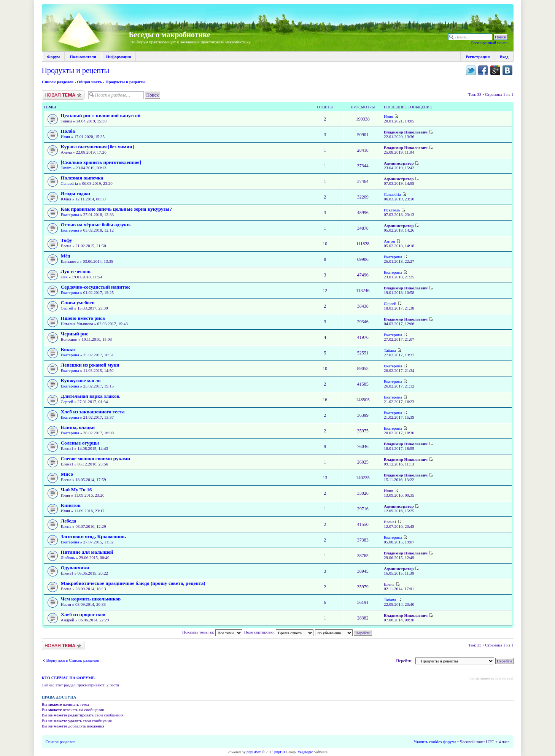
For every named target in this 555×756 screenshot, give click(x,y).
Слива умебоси (78, 303)
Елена (66, 526)
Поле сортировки (279, 632)
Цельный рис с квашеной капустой (101, 115)
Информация (119, 57)
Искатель (392, 210)
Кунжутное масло (81, 380)
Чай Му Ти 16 (76, 490)
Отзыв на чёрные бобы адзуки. (96, 225)
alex (64, 277)
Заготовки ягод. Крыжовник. (94, 536)
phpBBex (254, 752)
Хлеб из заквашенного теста (93, 412)
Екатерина (70, 214)
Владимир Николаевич (406, 132)
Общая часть (89, 82)
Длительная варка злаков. (91, 396)
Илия (388, 116)
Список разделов (58, 82)
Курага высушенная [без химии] (98, 147)
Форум (54, 57)
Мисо (67, 474)
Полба (68, 131)
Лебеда (69, 521)
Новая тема (63, 95)
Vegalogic (305, 752)
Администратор (399, 163)
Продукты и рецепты (76, 70)
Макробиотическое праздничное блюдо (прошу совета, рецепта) (133, 583)
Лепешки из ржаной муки (90, 365)
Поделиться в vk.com (507, 70)
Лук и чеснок (76, 271)
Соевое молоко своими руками (96, 458)
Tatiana (390, 350)
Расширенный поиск (490, 43)
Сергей (67, 308)
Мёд (66, 256)
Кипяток (71, 505)
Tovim (66, 168)
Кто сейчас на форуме (68, 678)
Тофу (67, 240)
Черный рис (75, 334)
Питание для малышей (87, 552)
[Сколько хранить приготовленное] (101, 162)
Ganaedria (69, 183)
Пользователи (83, 57)
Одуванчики (75, 568)
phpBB (280, 752)
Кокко (68, 349)
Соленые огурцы (80, 443)
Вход (504, 57)
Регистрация (478, 57)
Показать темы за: (212, 632)
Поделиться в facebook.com (483, 70)
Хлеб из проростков (83, 614)
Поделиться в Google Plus (495, 70)
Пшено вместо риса (83, 318)
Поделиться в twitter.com (471, 70)
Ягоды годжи (76, 193)
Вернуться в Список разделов (73, 660)
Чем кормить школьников (91, 599)
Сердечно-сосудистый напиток (95, 287)
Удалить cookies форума (435, 742)
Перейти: (404, 661)
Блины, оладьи (78, 427)
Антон (390, 241)
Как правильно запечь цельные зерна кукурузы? (116, 209)
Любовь (68, 557)
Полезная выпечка (82, 178)
